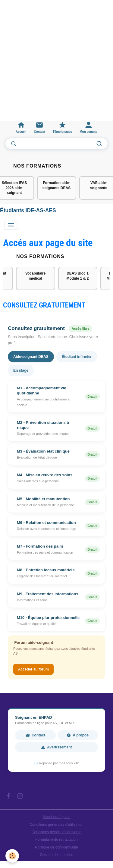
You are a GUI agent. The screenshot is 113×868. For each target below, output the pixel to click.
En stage (21, 370)
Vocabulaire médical (35, 276)
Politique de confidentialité (56, 847)
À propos (78, 735)
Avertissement (56, 747)
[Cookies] (12, 856)
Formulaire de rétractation (56, 840)
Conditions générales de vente (57, 832)
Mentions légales (57, 817)
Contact (35, 735)
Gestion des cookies (56, 855)
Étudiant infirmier (77, 357)
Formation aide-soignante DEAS (56, 185)
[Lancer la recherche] (99, 144)
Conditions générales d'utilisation (56, 825)
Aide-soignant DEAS (31, 357)
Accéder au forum (33, 669)
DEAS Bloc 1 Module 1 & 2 (77, 276)
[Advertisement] (56, 63)
